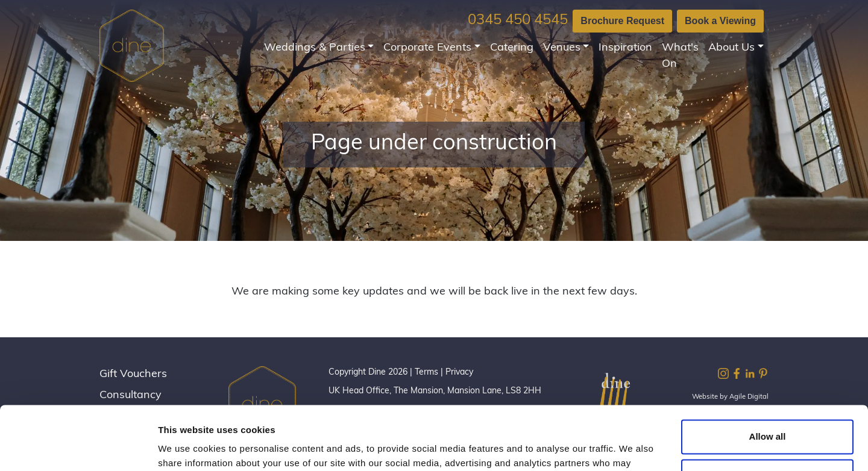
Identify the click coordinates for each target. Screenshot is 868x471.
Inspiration (625, 48)
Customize (768, 412)
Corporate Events (427, 48)
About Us (731, 48)
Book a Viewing (720, 21)
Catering (512, 48)
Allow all (768, 373)
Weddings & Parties (315, 48)
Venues (562, 48)
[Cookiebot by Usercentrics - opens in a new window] (78, 448)
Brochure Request (622, 21)
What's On (680, 56)
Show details (186, 447)
